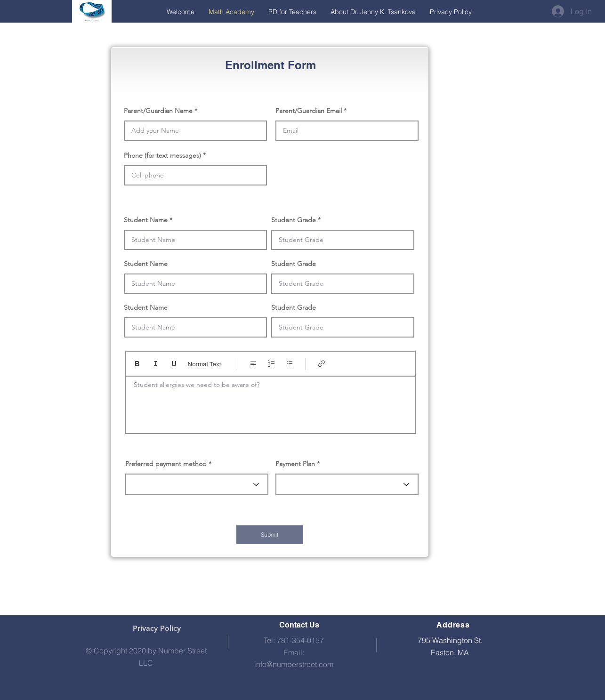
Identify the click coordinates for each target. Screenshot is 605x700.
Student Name (146, 220)
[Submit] (270, 535)
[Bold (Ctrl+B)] (137, 364)
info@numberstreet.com (294, 664)
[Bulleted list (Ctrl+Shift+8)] (290, 364)
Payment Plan (295, 464)
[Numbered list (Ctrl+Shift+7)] (271, 364)
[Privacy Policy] (157, 628)
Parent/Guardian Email (309, 111)
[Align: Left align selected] (253, 364)
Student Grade (294, 220)
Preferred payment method (166, 464)
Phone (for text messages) (162, 155)
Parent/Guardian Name (158, 111)
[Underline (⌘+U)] (174, 364)
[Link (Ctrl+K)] (322, 364)
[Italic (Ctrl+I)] (156, 364)
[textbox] (270, 402)
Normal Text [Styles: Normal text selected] (205, 364)
